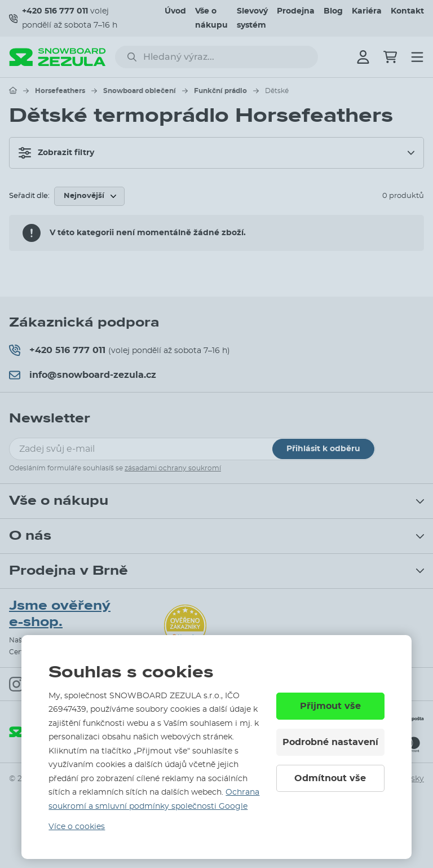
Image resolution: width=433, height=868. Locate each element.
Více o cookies (77, 827)
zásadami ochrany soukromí (173, 468)
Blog (333, 11)
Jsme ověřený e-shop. (60, 614)
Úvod (175, 11)
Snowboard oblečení (140, 91)
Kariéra (367, 11)
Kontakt (407, 11)
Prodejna (296, 11)
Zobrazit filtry (56, 153)
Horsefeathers (60, 91)
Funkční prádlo (220, 91)
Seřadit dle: (29, 196)
